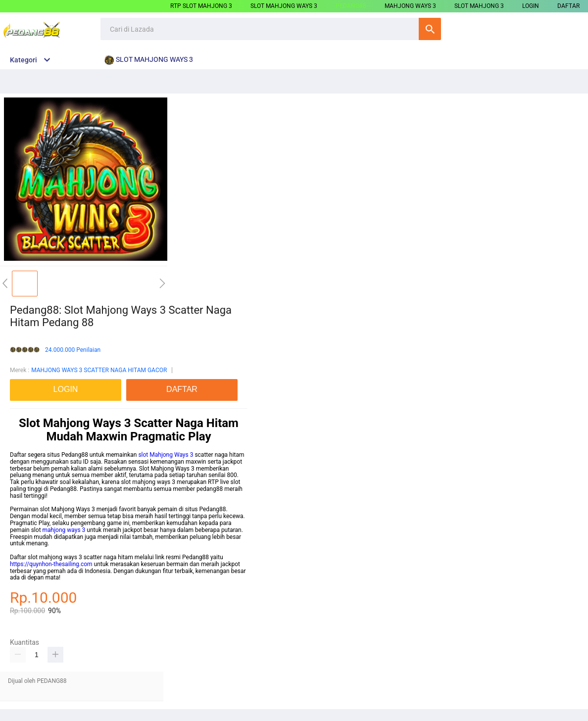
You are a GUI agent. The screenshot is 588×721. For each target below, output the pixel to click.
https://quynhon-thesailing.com (51, 564)
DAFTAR (568, 6)
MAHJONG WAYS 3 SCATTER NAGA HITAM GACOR (99, 370)
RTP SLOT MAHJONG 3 (201, 6)
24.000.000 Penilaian (73, 350)
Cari (430, 29)
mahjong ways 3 (64, 530)
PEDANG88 (351, 6)
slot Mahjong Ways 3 (166, 455)
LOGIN (531, 6)
